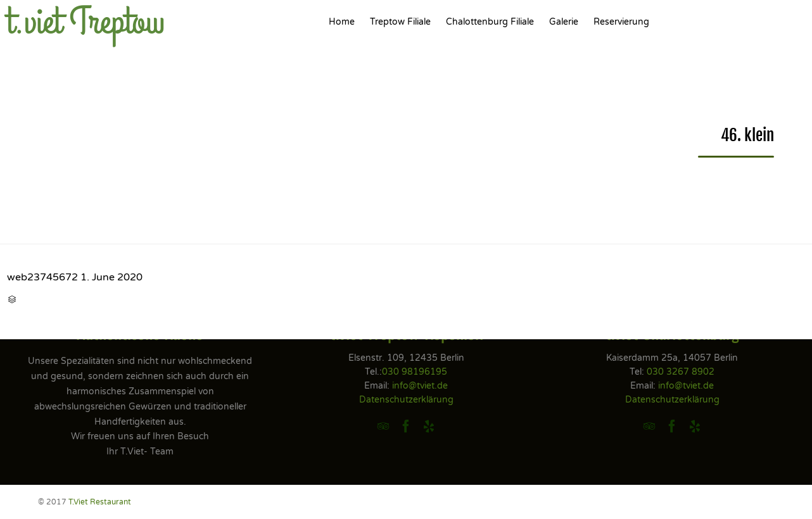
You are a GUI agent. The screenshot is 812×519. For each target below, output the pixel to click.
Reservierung (621, 22)
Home (342, 22)
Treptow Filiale (400, 22)
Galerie (564, 22)
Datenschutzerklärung (406, 400)
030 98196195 (415, 372)
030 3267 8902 (681, 372)
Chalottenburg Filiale (490, 22)
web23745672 (42, 277)
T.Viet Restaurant (100, 502)
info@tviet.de (420, 386)
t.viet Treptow (86, 22)
